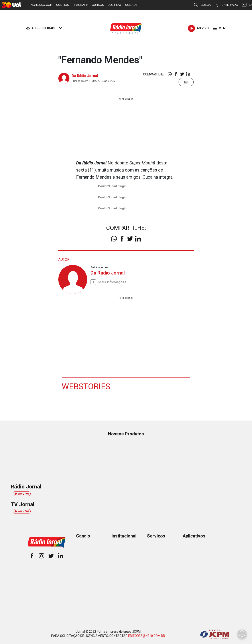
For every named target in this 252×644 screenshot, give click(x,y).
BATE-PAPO (226, 5)
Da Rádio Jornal (85, 76)
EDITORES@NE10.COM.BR (147, 636)
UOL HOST (63, 5)
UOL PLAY (115, 5)
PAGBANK (81, 5)
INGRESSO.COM (41, 5)
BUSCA (202, 5)
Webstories (87, 386)
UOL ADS (131, 5)
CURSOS (98, 5)
